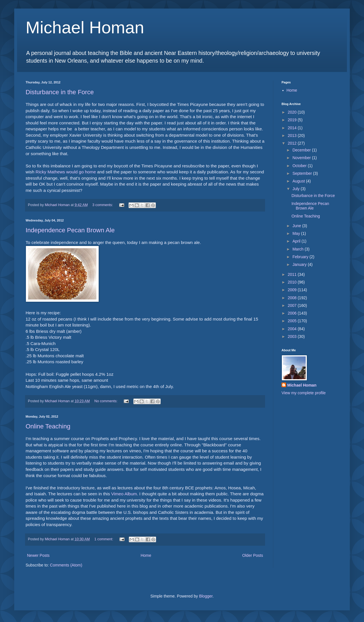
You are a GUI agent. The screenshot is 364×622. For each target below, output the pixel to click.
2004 (293, 329)
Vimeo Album (124, 494)
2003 (293, 336)
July (296, 189)
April (297, 241)
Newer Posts (38, 555)
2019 (293, 120)
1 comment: (104, 539)
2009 (293, 290)
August (299, 181)
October (300, 166)
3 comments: (103, 205)
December (302, 150)
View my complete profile (304, 393)
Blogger (206, 596)
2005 (293, 321)
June (297, 226)
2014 (293, 128)
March (298, 249)
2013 (293, 136)
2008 (293, 298)
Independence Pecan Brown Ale (70, 230)
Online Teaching (48, 426)
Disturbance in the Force (60, 92)
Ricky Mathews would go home (66, 172)
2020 (293, 112)
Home (146, 555)
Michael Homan (85, 27)
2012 (293, 143)
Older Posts (253, 555)
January (300, 264)
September (303, 173)
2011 (293, 274)
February (301, 257)
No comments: (106, 401)
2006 (293, 313)
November (302, 158)
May (297, 233)
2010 (293, 282)
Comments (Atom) (66, 565)
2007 (293, 305)
